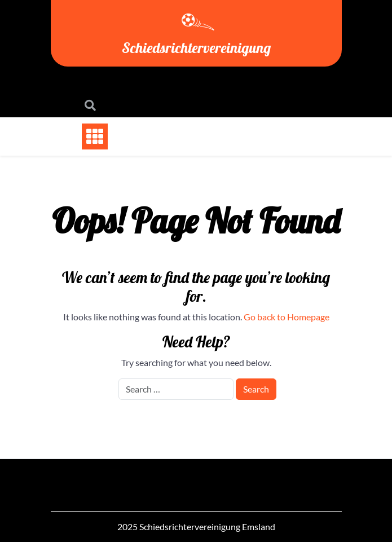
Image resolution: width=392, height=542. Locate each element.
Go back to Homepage (287, 317)
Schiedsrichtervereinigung (196, 47)
